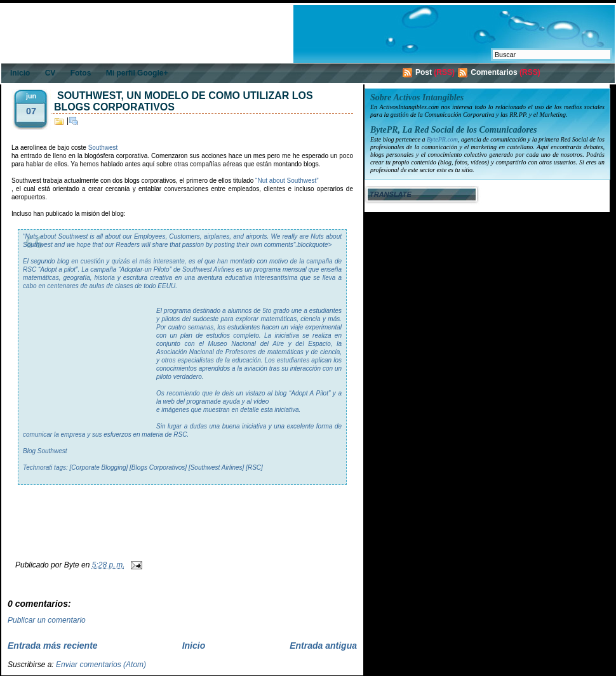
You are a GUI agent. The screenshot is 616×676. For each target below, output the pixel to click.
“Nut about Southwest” (287, 181)
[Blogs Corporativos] (158, 467)
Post (424, 72)
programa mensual (280, 269)
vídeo (261, 401)
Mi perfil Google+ (137, 73)
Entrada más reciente (53, 646)
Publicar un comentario (47, 620)
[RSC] (254, 467)
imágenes (175, 410)
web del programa (189, 401)
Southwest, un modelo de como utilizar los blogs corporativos (184, 101)
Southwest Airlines (208, 269)
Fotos (81, 73)
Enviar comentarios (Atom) (101, 665)
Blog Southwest (45, 451)
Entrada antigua (323, 646)
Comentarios (494, 72)
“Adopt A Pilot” (310, 393)
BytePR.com (442, 139)
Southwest (103, 148)
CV (50, 73)
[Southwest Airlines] (216, 467)
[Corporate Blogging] (99, 467)
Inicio (20, 73)
